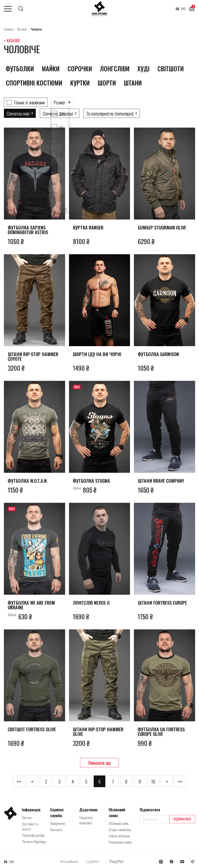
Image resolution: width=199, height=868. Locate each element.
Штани (133, 83)
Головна (9, 29)
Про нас (27, 818)
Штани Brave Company (161, 481)
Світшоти (171, 68)
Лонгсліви (115, 68)
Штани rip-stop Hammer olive (98, 731)
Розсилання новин (120, 842)
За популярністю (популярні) (110, 113)
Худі (143, 68)
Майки (51, 68)
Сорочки (80, 68)
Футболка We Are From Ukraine (31, 605)
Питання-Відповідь (34, 842)
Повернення (58, 823)
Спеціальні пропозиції (86, 820)
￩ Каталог (12, 41)
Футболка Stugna (91, 481)
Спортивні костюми (34, 83)
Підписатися (182, 819)
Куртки (80, 83)
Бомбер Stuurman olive (162, 227)
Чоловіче (36, 29)
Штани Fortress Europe (162, 602)
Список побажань (119, 836)
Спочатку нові (18, 113)
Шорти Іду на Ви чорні (97, 354)
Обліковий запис (119, 823)
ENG (183, 9)
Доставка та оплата (30, 826)
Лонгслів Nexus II (91, 602)
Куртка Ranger (88, 227)
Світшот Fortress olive (32, 729)
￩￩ (19, 781)
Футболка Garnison (158, 354)
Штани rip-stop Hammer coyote (33, 356)
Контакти (56, 830)
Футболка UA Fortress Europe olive (161, 731)
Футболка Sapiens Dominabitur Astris (28, 230)
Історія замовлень (120, 830)
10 (153, 781)
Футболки (20, 68)
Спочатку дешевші (58, 113)
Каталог (22, 29)
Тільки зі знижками (29, 102)
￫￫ (180, 781)
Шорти (107, 83)
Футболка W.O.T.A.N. (28, 481)
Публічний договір (33, 835)
